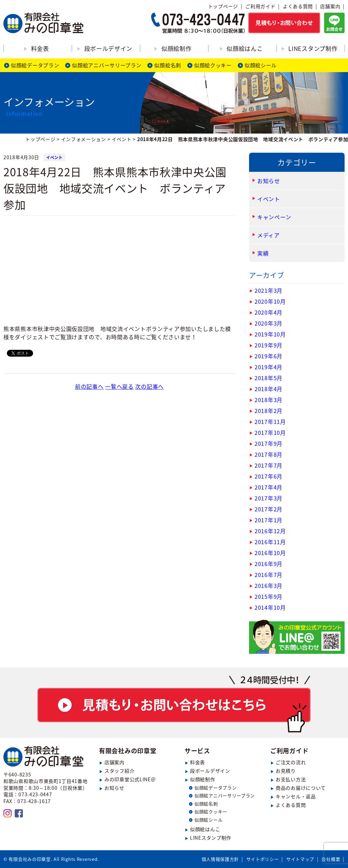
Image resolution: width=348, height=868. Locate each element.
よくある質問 (298, 6)
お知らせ (269, 181)
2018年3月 (269, 400)
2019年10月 (270, 334)
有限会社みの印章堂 (128, 751)
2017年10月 (270, 432)
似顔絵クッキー (213, 65)
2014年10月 (270, 607)
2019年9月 (269, 345)
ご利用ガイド (260, 6)
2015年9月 (269, 596)
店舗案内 (330, 6)
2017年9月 (269, 443)
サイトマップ (300, 859)
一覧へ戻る (119, 386)
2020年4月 (269, 312)
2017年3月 (269, 498)
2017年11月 (270, 422)
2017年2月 (269, 509)
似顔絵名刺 (168, 65)
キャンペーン (274, 217)
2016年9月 (269, 564)
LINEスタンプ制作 (313, 48)
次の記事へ (149, 386)
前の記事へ (89, 386)
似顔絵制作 (177, 48)
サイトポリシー (263, 859)
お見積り (286, 771)
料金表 (40, 48)
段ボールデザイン (108, 48)
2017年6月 (269, 476)
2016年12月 (270, 531)
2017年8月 (269, 454)
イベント (54, 157)
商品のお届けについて (301, 788)
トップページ (223, 6)
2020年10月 (270, 301)
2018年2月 (269, 411)
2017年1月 (269, 520)
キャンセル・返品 (296, 796)
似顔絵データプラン (35, 65)
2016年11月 (270, 542)
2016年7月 (269, 575)
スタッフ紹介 (119, 771)
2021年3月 (269, 290)
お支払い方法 (291, 779)
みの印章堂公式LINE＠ (130, 779)
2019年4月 (269, 367)
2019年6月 (269, 356)
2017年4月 (269, 487)
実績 (263, 253)
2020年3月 (269, 323)
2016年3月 (269, 585)
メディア (269, 235)
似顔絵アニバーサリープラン (107, 65)
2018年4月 (269, 389)
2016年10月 (270, 553)
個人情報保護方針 (220, 859)
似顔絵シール (261, 65)
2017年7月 (269, 465)
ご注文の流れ (291, 762)
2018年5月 (269, 378)
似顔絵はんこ (245, 48)
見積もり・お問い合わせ (174, 704)
